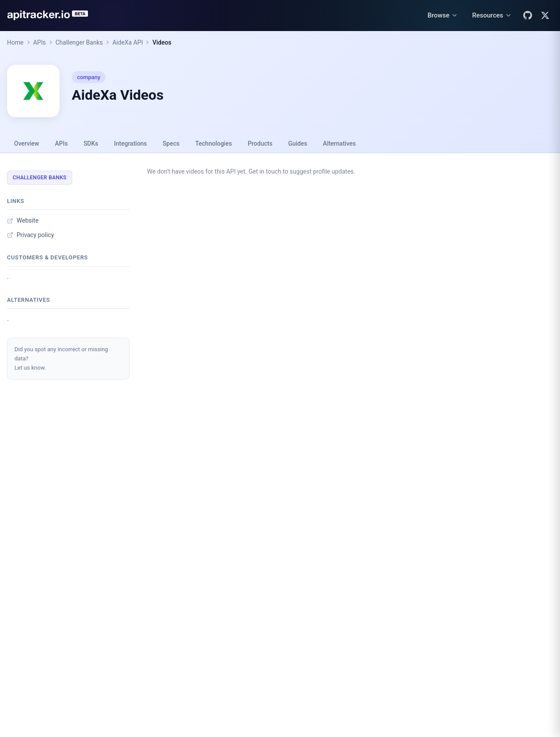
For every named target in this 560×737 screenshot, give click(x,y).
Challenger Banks (79, 42)
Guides (298, 143)
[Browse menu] (443, 16)
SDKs (91, 143)
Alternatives (339, 143)
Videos (162, 42)
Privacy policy (30, 235)
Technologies (213, 143)
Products (260, 143)
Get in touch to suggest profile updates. (302, 171)
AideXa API (128, 42)
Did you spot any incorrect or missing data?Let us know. (61, 358)
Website (23, 220)
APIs (40, 42)
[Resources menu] (492, 16)
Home (15, 42)
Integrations (131, 143)
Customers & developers (47, 257)
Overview (26, 143)
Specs (171, 143)
